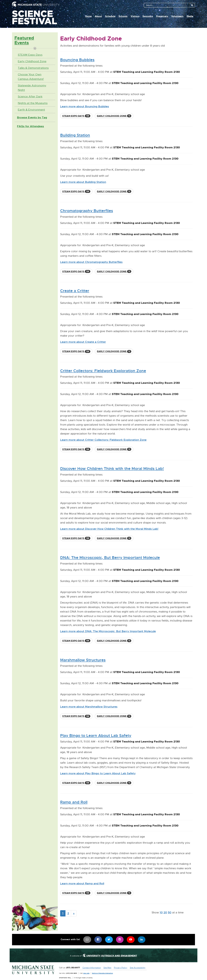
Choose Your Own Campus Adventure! (31, 77)
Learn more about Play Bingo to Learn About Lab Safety (98, 773)
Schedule (110, 16)
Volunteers (177, 16)
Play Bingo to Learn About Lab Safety (96, 736)
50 (170, 912)
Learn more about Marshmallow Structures (89, 707)
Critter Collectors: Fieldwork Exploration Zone (103, 371)
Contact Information (92, 968)
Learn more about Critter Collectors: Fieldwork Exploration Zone (103, 440)
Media (190, 16)
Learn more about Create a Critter (83, 342)
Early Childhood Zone (32, 61)
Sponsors (148, 16)
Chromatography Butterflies (87, 211)
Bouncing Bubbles (77, 60)
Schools (123, 16)
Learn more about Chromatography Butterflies (91, 262)
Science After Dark (30, 97)
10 (161, 912)
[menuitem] (87, 940)
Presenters (162, 16)
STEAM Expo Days (30, 55)
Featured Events (24, 40)
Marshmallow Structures (83, 660)
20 (165, 912)
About (98, 16)
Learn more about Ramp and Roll (82, 883)
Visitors (135, 16)
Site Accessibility (138, 968)
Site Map (107, 968)
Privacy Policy (121, 968)
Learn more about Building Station (83, 182)
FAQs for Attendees (30, 126)
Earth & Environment (31, 110)
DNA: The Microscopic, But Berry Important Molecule (110, 558)
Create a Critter (75, 291)
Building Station (75, 135)
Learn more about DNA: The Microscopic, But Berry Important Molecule (108, 631)
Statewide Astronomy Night (32, 88)
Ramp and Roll (74, 802)
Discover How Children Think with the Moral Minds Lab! (112, 469)
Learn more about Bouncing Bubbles (85, 106)
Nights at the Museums (33, 103)
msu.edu (86, 973)
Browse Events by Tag (32, 117)
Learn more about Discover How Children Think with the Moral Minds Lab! (109, 529)
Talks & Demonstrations (33, 68)
